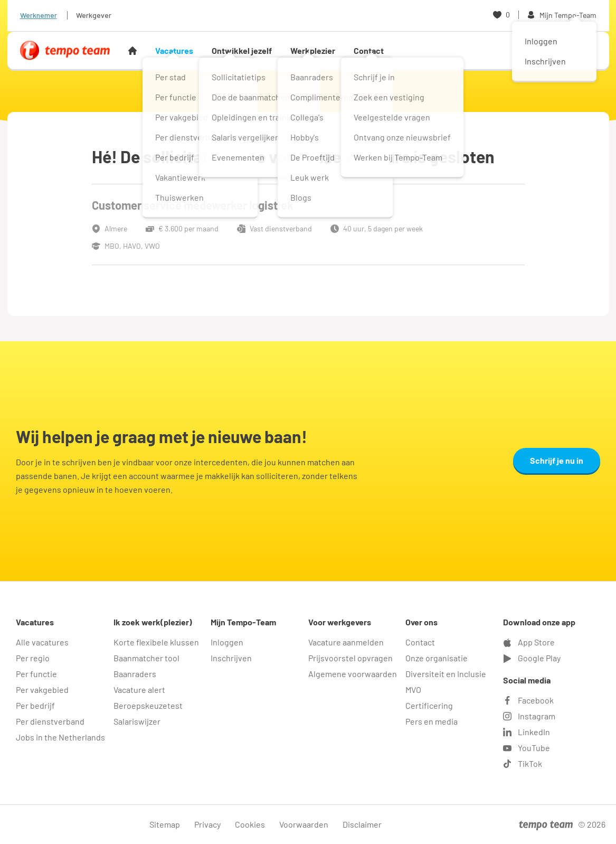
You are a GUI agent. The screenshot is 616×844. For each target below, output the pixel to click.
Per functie (36, 674)
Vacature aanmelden (346, 642)
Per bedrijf (35, 705)
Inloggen (227, 642)
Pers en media (432, 721)
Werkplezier (313, 50)
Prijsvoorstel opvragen (350, 658)
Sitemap (165, 824)
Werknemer (39, 15)
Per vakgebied (42, 690)
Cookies (250, 824)
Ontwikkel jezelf (242, 50)
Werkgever (94, 15)
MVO (413, 690)
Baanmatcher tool (146, 658)
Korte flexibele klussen (156, 642)
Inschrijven (231, 658)
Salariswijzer (137, 721)
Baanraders (135, 674)
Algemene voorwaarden (353, 674)
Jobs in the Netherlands (60, 737)
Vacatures (174, 50)
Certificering (429, 705)
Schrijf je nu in (557, 460)
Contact (369, 50)
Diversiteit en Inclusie (446, 674)
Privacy (207, 824)
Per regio (33, 658)
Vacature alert (139, 690)
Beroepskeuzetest (148, 705)
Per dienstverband (50, 721)
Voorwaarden (304, 824)
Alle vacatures (42, 642)
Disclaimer (362, 824)
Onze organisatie (437, 658)
